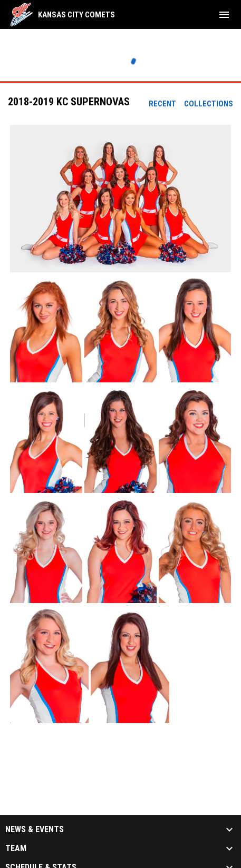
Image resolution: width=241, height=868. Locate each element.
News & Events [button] (35, 830)
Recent (162, 104)
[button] (120, 199)
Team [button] (16, 849)
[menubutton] (224, 15)
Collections (209, 104)
